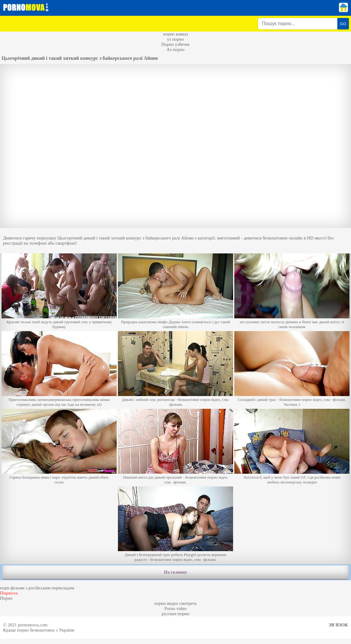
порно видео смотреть (176, 603)
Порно (6, 598)
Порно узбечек (175, 44)
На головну (175, 572)
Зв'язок (338, 625)
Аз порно (175, 49)
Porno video (176, 608)
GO (343, 24)
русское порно (175, 614)
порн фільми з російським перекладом (37, 588)
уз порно (175, 39)
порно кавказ (176, 34)
